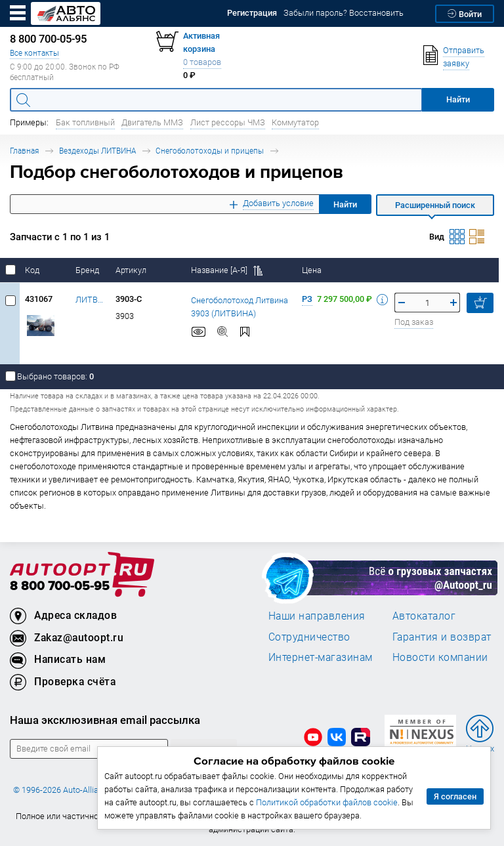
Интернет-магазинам (321, 657)
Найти (345, 204)
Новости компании (440, 657)
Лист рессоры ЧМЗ (228, 122)
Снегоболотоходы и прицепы (210, 151)
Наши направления (317, 616)
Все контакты (34, 53)
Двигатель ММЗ (152, 122)
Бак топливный (85, 122)
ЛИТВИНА (90, 300)
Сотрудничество (309, 637)
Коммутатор (295, 122)
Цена (313, 270)
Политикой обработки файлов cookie (327, 802)
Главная (24, 151)
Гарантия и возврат (442, 637)
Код (33, 270)
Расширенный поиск (435, 205)
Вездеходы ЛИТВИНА (97, 151)
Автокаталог (424, 616)
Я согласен (455, 796)
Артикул (132, 270)
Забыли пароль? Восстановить (344, 13)
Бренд (88, 270)
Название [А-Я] (227, 270)
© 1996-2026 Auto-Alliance (63, 790)
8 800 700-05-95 (60, 586)
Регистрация (252, 13)
